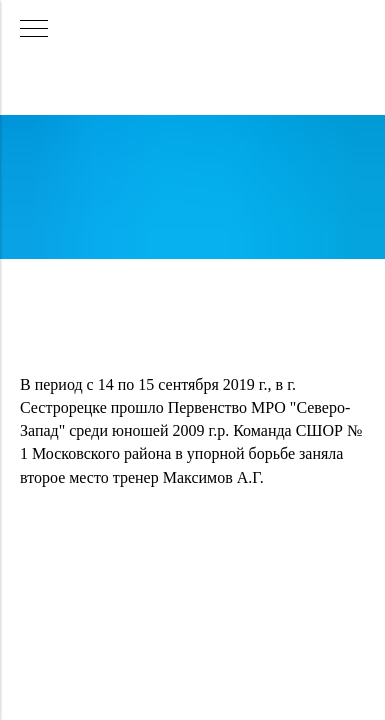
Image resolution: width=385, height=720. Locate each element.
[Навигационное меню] (34, 30)
